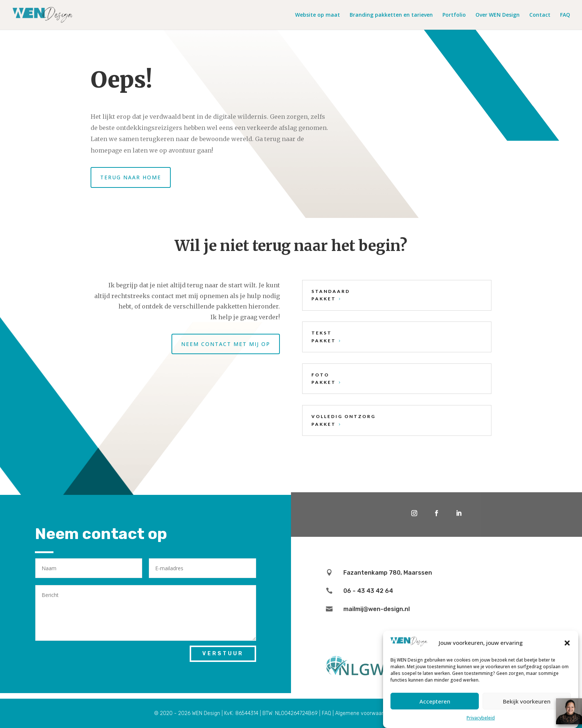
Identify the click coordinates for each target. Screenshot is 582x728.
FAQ (565, 15)
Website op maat (318, 15)
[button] (567, 643)
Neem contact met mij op (226, 344)
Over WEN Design (498, 15)
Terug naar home (131, 177)
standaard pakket (331, 295)
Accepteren (435, 701)
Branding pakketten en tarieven (391, 15)
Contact (540, 15)
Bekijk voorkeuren (527, 701)
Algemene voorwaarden (364, 713)
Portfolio (454, 15)
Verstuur (223, 654)
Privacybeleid (481, 718)
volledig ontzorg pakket (344, 420)
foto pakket (324, 378)
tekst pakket (324, 337)
